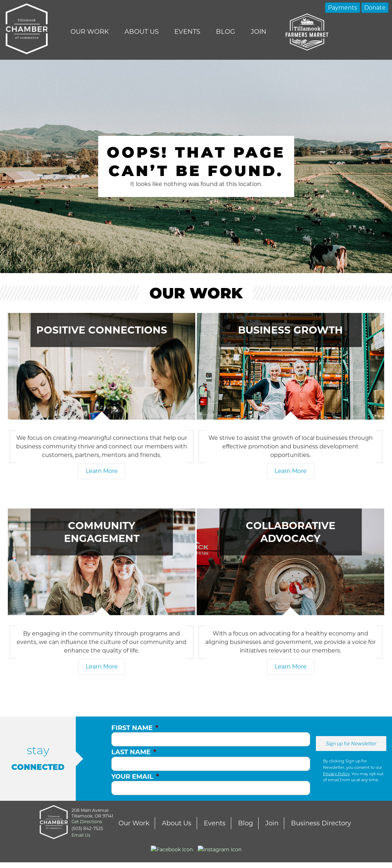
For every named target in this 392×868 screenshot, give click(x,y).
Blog (226, 32)
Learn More (102, 471)
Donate (375, 8)
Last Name (134, 752)
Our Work (90, 32)
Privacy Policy (336, 774)
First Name (135, 728)
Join (259, 32)
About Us (142, 32)
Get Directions (87, 822)
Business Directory (321, 823)
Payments (343, 8)
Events (187, 32)
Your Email (135, 777)
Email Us (81, 835)
